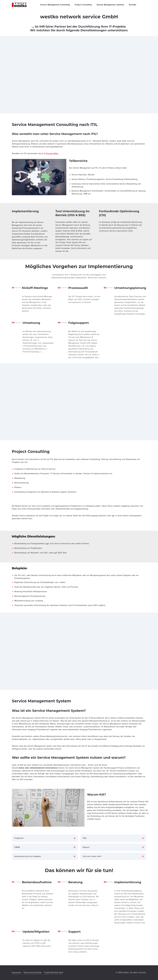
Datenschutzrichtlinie (33, 973)
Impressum (17, 973)
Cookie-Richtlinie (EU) (53, 973)
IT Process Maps (51, 154)
